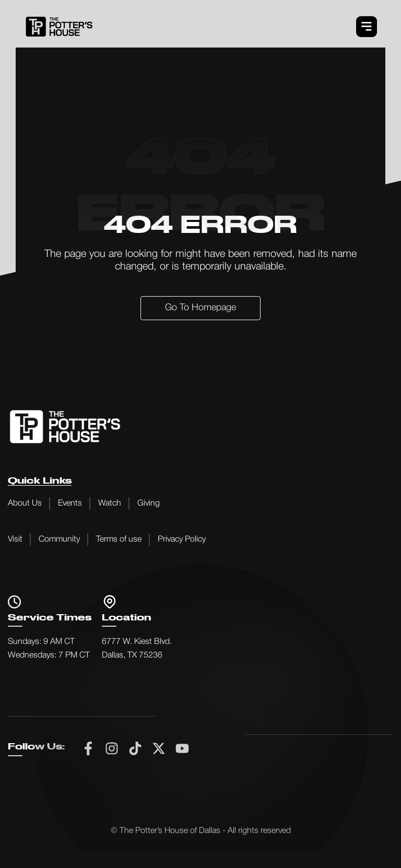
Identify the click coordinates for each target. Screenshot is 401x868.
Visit (15, 539)
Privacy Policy (182, 539)
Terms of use (119, 539)
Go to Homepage (200, 308)
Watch (110, 503)
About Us (25, 503)
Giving (149, 503)
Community (59, 539)
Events (70, 503)
